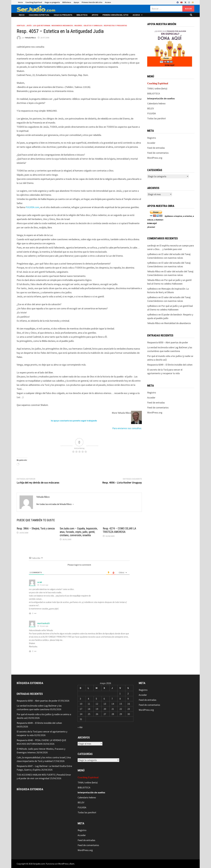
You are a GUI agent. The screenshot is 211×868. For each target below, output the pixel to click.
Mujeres (78, 25)
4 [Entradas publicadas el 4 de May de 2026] (88, 699)
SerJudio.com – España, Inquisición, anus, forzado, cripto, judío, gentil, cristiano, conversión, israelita (79, 532)
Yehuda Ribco (30, 38)
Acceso (108, 2)
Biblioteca (67, 2)
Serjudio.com (39, 864)
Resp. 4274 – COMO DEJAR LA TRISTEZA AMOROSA (119, 530)
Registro (152, 138)
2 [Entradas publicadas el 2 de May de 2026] (128, 694)
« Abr (80, 727)
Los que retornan (42, 25)
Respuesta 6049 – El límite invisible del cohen (170, 365)
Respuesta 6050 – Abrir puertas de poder (168, 342)
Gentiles (21, 25)
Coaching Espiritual (34, 2)
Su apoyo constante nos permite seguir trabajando (74, 421)
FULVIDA (152, 113)
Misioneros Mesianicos (62, 25)
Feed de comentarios (158, 153)
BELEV (151, 108)
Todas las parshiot (157, 118)
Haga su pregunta (52, 2)
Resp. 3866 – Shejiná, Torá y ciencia (36, 528)
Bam (72, 864)
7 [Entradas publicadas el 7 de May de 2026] (112, 699)
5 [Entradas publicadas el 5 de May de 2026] (96, 699)
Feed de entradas (156, 148)
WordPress (63, 864)
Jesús (29, 25)
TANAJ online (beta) (157, 88)
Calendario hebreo (156, 103)
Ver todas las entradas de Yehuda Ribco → (55, 504)
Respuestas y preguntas (115, 25)
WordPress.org (155, 158)
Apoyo (76, 2)
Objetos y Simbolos (93, 25)
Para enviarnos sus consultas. (127, 428)
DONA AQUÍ (170, 65)
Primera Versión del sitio (92, 2)
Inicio (20, 2)
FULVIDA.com (32, 207)
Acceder (151, 143)
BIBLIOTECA (154, 93)
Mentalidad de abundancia (177, 323)
